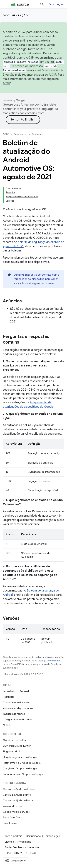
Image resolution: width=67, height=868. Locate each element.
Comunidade (33, 836)
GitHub (7, 725)
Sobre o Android (13, 836)
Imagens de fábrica (14, 714)
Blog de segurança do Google (20, 757)
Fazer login (56, 4)
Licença (9, 842)
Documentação (15, 15)
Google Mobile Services (16, 812)
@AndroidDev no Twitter (17, 746)
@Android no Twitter (14, 740)
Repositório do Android (16, 691)
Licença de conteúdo (49, 661)
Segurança (38, 134)
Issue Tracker (10, 823)
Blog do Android (12, 751)
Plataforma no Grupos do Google (22, 763)
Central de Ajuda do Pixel (17, 795)
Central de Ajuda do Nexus (18, 800)
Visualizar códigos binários (18, 708)
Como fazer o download (17, 702)
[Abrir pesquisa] (42, 4)
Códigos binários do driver (18, 719)
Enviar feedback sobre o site (22, 847)
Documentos (20, 134)
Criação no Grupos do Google (20, 768)
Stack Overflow (12, 817)
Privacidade (24, 842)
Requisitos (9, 697)
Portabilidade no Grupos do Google (23, 774)
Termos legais (52, 836)
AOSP (6, 134)
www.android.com (13, 806)
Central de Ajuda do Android (19, 789)
